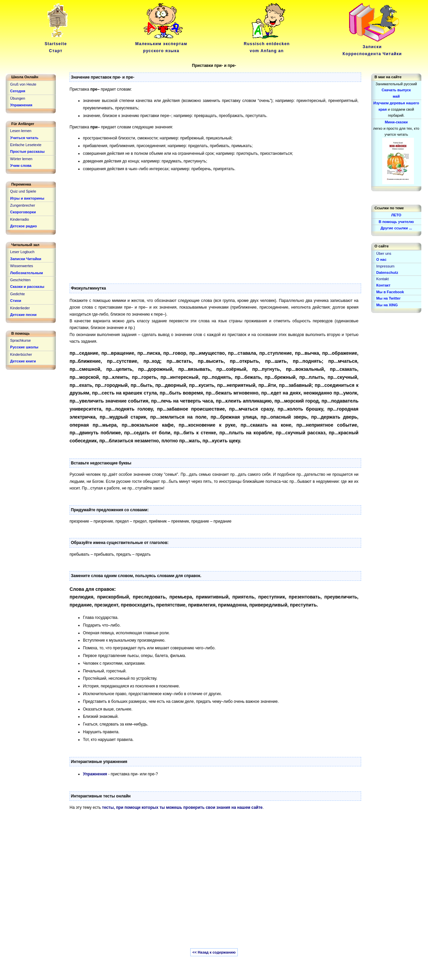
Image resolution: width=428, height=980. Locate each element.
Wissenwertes (21, 266)
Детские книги (23, 361)
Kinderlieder (20, 308)
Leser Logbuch (22, 252)
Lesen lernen (21, 131)
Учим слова (21, 166)
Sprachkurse (20, 340)
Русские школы (24, 347)
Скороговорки (23, 212)
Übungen (18, 98)
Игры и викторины (27, 198)
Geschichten (20, 280)
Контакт (383, 285)
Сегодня (18, 91)
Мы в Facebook (390, 292)
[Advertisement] (214, 223)
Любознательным (26, 273)
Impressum (385, 266)
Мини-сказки (396, 122)
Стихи (16, 301)
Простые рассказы (27, 151)
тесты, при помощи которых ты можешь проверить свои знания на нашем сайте (182, 807)
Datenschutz (387, 273)
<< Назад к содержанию (214, 952)
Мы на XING (387, 305)
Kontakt (382, 279)
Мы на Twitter (388, 298)
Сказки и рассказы (27, 287)
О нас (381, 259)
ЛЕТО (396, 215)
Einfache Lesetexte (26, 145)
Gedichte (17, 294)
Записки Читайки (26, 259)
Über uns (384, 253)
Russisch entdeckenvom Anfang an (267, 44)
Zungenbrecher (23, 205)
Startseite (57, 44)
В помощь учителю (396, 222)
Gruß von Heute (23, 84)
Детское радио (23, 226)
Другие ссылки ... (396, 228)
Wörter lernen (21, 159)
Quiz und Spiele (23, 191)
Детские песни (23, 315)
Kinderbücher (21, 354)
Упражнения (95, 774)
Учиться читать (24, 138)
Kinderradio (19, 219)
